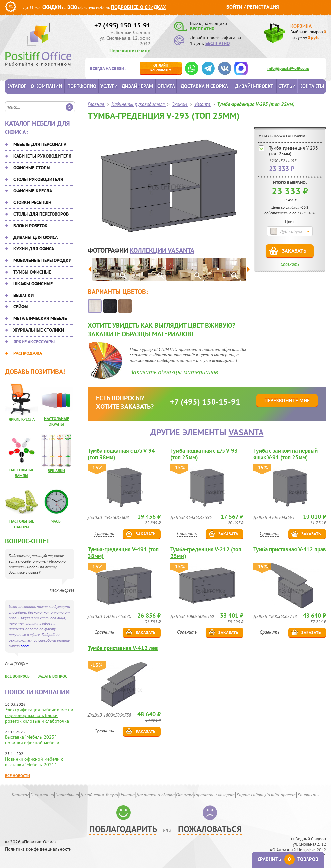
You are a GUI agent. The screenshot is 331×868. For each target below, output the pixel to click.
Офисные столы (32, 168)
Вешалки (24, 295)
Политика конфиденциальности (38, 849)
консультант (161, 67)
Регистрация (263, 7)
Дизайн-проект (254, 86)
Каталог (16, 86)
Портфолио (82, 86)
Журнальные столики (39, 330)
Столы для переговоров (41, 214)
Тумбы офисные (32, 272)
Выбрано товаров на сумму (308, 35)
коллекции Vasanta (162, 250)
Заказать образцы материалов (174, 372)
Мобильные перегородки (42, 260)
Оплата (166, 86)
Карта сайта (250, 795)
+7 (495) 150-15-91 (122, 25)
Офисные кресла (33, 191)
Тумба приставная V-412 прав (290, 549)
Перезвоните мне (130, 50)
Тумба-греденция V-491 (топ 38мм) (123, 553)
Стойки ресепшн (32, 202)
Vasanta (246, 432)
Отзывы (184, 795)
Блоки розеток (30, 226)
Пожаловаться (210, 829)
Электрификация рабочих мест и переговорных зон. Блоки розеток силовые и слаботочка (39, 715)
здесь (25, 646)
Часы (56, 521)
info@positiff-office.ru (288, 68)
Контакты (312, 86)
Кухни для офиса (34, 249)
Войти (234, 7)
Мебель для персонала (40, 144)
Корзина (301, 26)
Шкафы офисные (33, 284)
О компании (46, 86)
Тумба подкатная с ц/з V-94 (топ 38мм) (121, 454)
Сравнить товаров (288, 859)
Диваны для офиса (35, 237)
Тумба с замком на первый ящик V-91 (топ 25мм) (285, 454)
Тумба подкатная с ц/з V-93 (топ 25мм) (204, 454)
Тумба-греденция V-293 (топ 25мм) (294, 151)
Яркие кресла (22, 419)
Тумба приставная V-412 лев (123, 648)
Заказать (294, 251)
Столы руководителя (38, 179)
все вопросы (18, 676)
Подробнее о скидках (139, 7)
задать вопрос (52, 676)
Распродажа (28, 353)
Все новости (18, 775)
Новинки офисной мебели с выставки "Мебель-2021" (34, 762)
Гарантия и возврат (214, 795)
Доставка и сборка (204, 86)
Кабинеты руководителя (42, 156)
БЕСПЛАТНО (202, 29)
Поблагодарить (123, 829)
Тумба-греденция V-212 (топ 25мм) (206, 553)
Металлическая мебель (40, 318)
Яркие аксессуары (34, 342)
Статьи (287, 86)
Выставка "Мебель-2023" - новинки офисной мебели (32, 740)
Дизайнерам (137, 86)
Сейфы (21, 307)
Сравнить (290, 264)
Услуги (109, 86)
